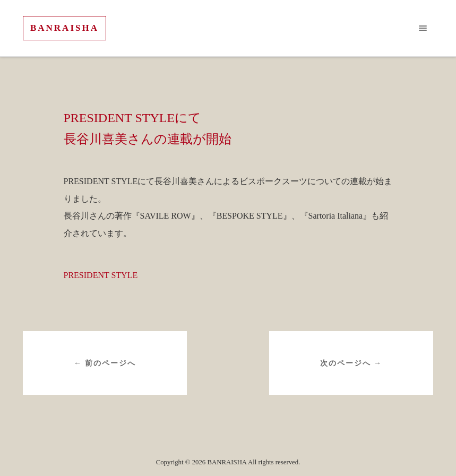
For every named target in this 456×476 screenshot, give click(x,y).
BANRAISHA (64, 28)
